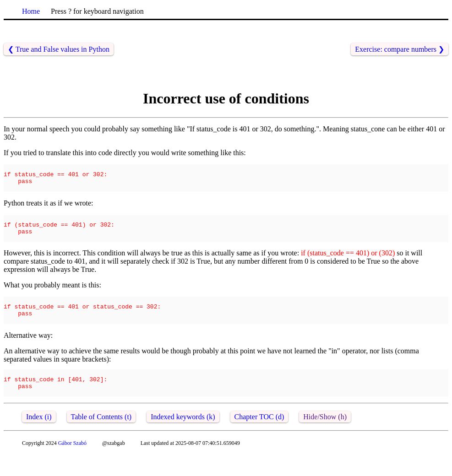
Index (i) (39, 439)
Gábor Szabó (72, 465)
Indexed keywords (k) (183, 439)
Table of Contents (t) (101, 439)
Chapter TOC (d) (259, 439)
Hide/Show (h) (325, 439)
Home (31, 11)
